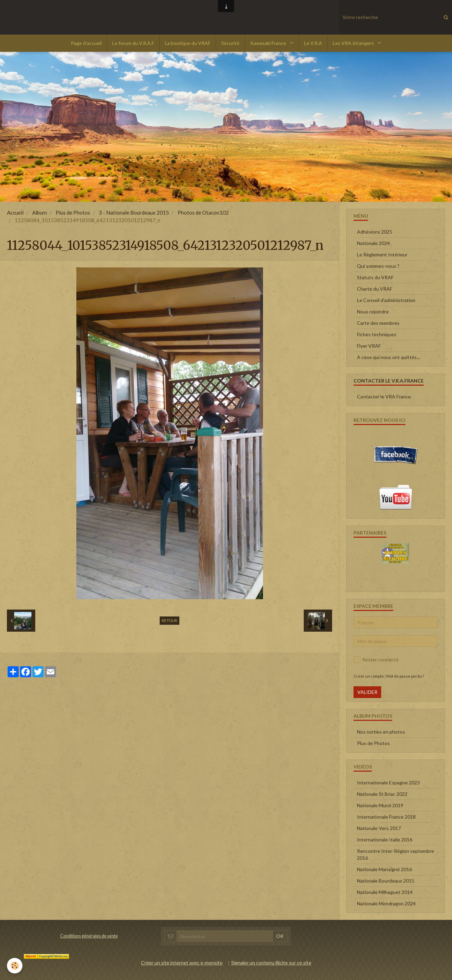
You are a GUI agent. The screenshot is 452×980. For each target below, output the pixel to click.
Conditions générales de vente (89, 936)
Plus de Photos (73, 213)
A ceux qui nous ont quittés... (388, 357)
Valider (367, 692)
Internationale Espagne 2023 (388, 783)
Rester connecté (376, 660)
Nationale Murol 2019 (380, 805)
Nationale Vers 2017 (379, 828)
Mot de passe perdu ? (405, 676)
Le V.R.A (313, 43)
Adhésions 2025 (375, 232)
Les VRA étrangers (354, 43)
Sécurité (230, 43)
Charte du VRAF (375, 289)
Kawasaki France (269, 43)
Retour (169, 620)
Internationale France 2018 (386, 817)
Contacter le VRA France (384, 397)
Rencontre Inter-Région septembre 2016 (395, 854)
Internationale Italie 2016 (385, 840)
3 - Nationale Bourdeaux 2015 (134, 213)
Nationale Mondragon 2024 (386, 903)
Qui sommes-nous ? (378, 266)
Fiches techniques (377, 334)
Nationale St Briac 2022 (382, 794)
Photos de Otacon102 (203, 213)
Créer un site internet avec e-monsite (182, 963)
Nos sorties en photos (381, 732)
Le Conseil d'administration (386, 300)
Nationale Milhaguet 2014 (385, 892)
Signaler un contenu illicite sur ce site (271, 963)
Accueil (15, 213)
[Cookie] (15, 966)
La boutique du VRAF (188, 43)
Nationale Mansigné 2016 (384, 869)
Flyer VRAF (369, 346)
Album (40, 213)
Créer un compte (369, 676)
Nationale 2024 (373, 243)
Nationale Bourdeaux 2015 (386, 881)
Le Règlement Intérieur (382, 255)
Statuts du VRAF (375, 277)
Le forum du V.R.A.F (133, 43)
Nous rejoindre (373, 312)
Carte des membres (378, 323)
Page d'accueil (86, 43)
